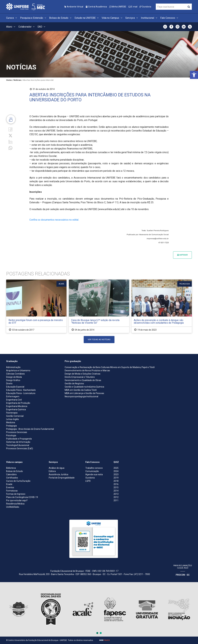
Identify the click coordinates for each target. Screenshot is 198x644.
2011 (116, 500)
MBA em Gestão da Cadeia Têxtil (81, 390)
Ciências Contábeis (15, 374)
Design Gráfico (13, 380)
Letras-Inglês (13, 419)
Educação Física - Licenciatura (21, 393)
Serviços (132, 18)
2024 (116, 471)
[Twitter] (10, 135)
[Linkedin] (10, 142)
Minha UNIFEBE (118, 7)
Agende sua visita (94, 474)
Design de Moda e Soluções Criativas (83, 374)
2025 (116, 468)
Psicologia (11, 435)
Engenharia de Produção (18, 403)
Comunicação (92, 471)
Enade (9, 484)
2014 (116, 491)
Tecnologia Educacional (18, 445)
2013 (116, 494)
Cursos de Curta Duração (18, 481)
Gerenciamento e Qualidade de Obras (83, 380)
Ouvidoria (145, 7)
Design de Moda (14, 377)
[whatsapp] (10, 148)
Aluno (11, 27)
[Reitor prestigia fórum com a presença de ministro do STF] (36, 306)
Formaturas (12, 491)
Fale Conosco (170, 18)
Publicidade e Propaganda (19, 439)
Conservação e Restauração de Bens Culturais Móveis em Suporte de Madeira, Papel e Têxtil (110, 367)
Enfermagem (13, 396)
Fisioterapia (12, 413)
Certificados (12, 478)
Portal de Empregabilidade (62, 478)
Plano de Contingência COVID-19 (22, 497)
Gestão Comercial (15, 416)
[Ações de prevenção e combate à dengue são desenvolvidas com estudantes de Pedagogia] (162, 306)
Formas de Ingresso (16, 494)
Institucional (149, 18)
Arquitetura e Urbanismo (18, 370)
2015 (116, 487)
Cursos (12, 18)
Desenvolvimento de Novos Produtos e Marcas (87, 370)
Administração (13, 367)
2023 (116, 474)
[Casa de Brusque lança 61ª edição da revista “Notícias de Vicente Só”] (99, 306)
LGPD (88, 481)
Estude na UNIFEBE (87, 18)
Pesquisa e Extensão (34, 18)
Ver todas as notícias (99, 339)
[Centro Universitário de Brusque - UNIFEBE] (26, 6)
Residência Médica (15, 504)
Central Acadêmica (96, 7)
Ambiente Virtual (74, 7)
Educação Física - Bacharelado (21, 390)
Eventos (10, 487)
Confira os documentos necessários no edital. (54, 220)
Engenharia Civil (14, 400)
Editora (52, 471)
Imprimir (182, 255)
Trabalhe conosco (94, 468)
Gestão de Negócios (74, 383)
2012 (116, 497)
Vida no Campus (112, 18)
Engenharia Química (16, 409)
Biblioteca (11, 468)
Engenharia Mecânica (17, 406)
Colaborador (27, 27)
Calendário (11, 474)
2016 (116, 484)
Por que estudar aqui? (17, 500)
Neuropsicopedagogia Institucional (81, 396)
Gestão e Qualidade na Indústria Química (84, 387)
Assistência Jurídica (58, 474)
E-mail (133, 7)
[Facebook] (10, 129)
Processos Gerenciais (17, 432)
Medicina (11, 422)
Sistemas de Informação (18, 442)
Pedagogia (11, 426)
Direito (9, 383)
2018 (116, 481)
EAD (42, 27)
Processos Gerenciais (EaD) (20, 448)
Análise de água (57, 468)
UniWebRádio (13, 507)
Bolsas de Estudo (61, 18)
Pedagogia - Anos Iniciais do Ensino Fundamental (30, 429)
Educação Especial (15, 387)
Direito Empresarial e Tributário (80, 377)
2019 (116, 478)
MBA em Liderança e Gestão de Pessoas (84, 393)
